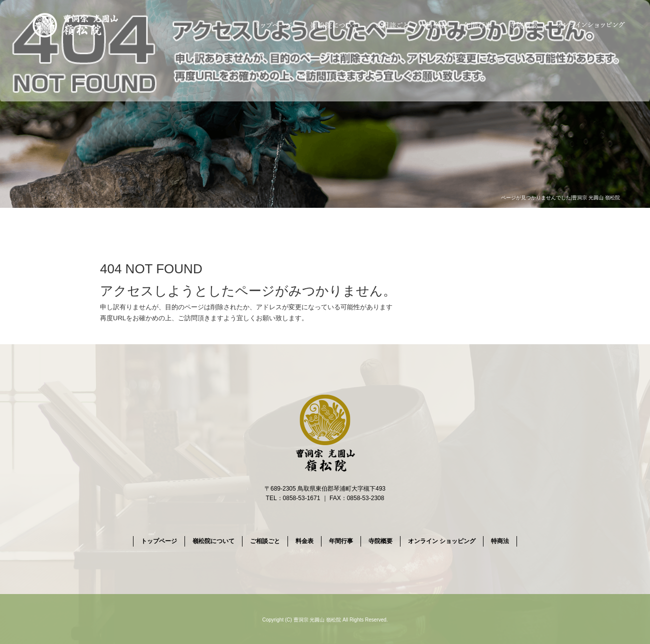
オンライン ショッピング (591, 25)
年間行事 (479, 25)
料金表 (437, 25)
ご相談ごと (391, 25)
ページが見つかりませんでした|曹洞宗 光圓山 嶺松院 (560, 198)
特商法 (500, 541)
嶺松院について (332, 25)
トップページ (272, 25)
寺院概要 (524, 25)
